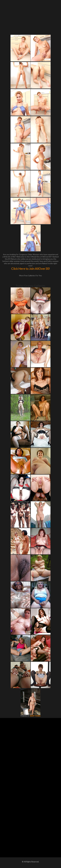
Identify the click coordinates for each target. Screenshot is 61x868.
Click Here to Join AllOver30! (31, 269)
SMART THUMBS (35, 716)
